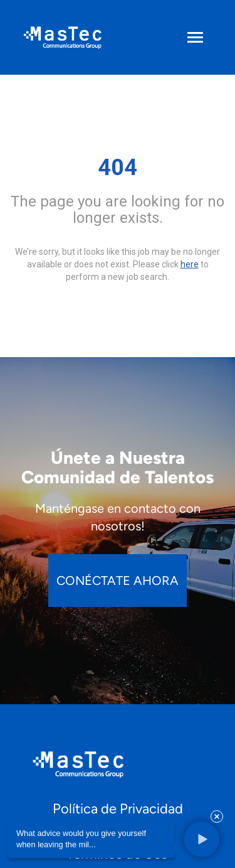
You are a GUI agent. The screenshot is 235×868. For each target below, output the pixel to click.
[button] (201, 839)
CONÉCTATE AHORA (118, 581)
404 (118, 168)
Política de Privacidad (118, 809)
